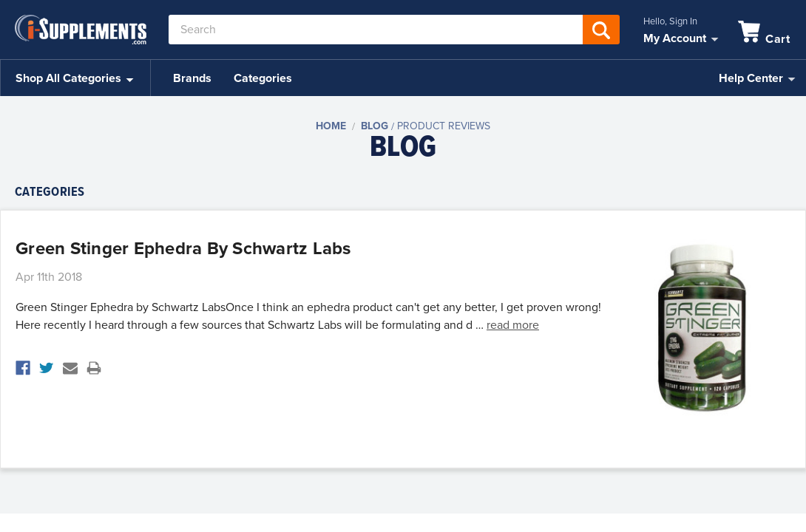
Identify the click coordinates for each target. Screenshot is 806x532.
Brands (192, 78)
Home (331, 126)
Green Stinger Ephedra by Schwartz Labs (183, 249)
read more (513, 325)
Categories (263, 78)
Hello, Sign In (670, 21)
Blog (375, 126)
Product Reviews (444, 126)
